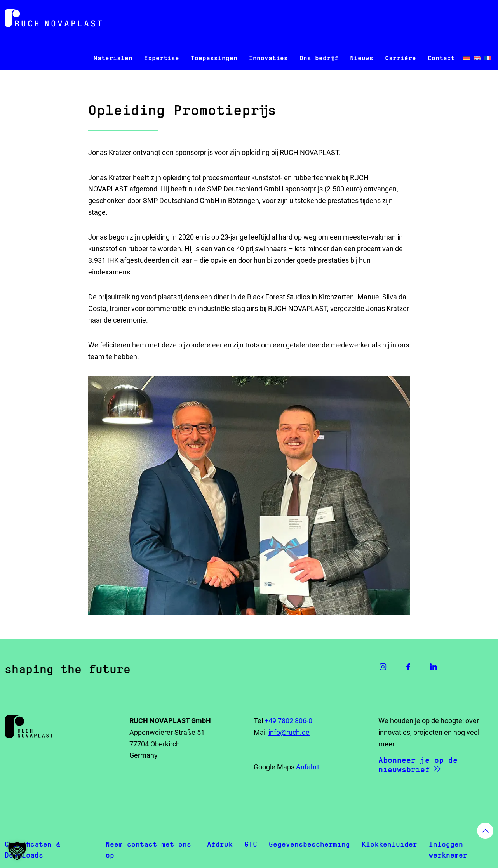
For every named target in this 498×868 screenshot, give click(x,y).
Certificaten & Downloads (32, 850)
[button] (17, 851)
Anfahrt (308, 767)
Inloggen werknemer (448, 850)
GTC (251, 844)
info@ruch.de (289, 732)
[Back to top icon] (485, 831)
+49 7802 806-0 (288, 721)
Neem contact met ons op (148, 850)
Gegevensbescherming (309, 844)
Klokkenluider (389, 844)
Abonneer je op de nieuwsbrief (418, 765)
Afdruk (220, 844)
